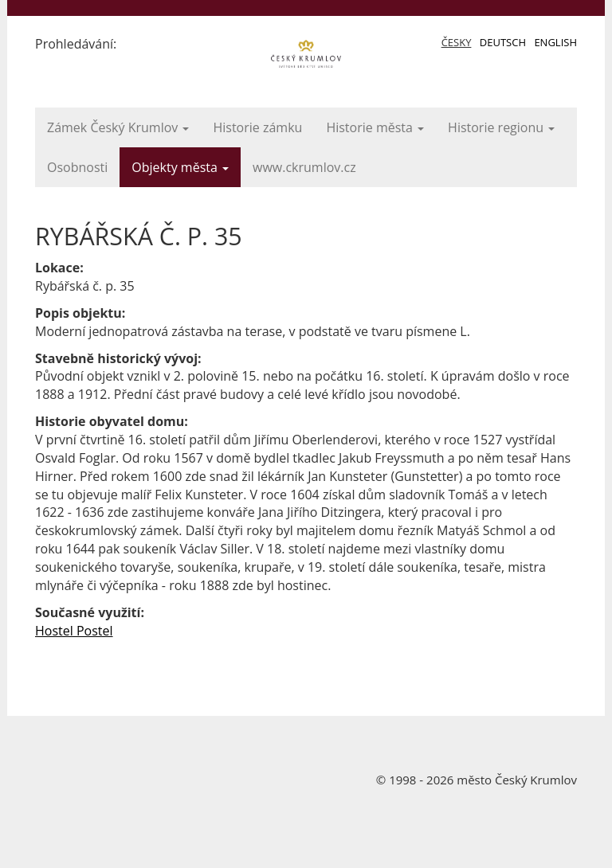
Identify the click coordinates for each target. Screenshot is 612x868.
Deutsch (503, 42)
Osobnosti (77, 167)
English (555, 42)
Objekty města (180, 167)
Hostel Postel (74, 631)
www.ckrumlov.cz (304, 167)
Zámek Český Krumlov (118, 127)
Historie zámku (257, 127)
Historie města (375, 127)
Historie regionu (501, 127)
